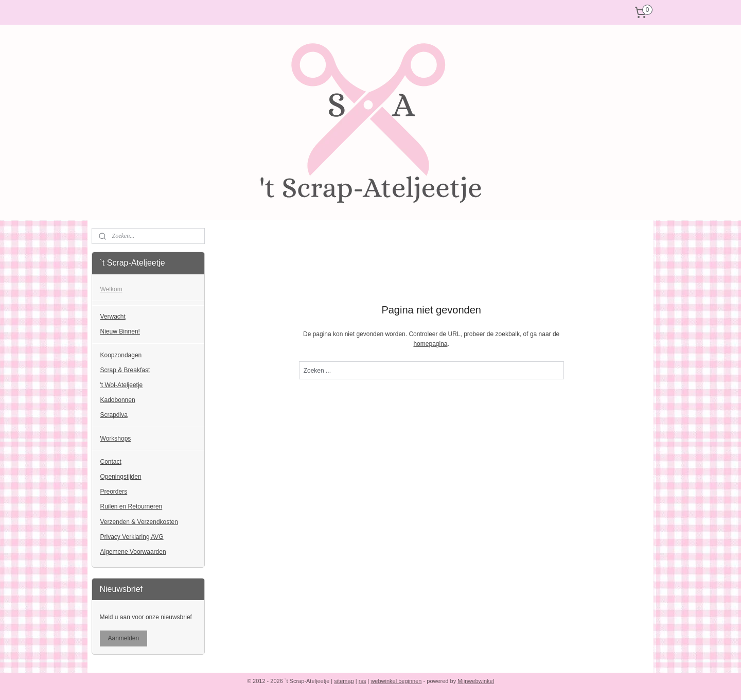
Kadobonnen (118, 400)
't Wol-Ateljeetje (122, 385)
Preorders (114, 492)
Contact (111, 462)
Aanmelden (124, 638)
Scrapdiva (114, 415)
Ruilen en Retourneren (131, 506)
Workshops (116, 439)
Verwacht (113, 317)
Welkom (111, 289)
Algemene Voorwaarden (133, 552)
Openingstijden (121, 477)
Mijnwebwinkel (476, 681)
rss (363, 681)
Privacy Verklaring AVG (132, 537)
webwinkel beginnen (396, 681)
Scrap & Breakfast (125, 370)
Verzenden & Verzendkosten (139, 522)
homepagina (430, 344)
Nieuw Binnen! (120, 331)
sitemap (344, 681)
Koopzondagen (121, 355)
